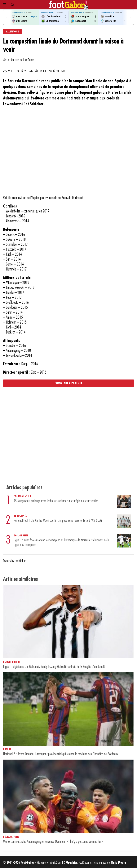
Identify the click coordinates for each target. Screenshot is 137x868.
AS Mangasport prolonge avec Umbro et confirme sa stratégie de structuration (56, 501)
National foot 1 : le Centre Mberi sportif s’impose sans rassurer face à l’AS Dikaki (58, 521)
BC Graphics (70, 863)
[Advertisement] (67, 153)
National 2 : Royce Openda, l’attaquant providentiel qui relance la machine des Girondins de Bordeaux (61, 754)
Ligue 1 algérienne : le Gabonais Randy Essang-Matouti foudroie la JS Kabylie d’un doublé (54, 667)
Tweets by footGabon (15, 561)
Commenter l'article (68, 383)
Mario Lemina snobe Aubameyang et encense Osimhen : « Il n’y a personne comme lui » (53, 842)
